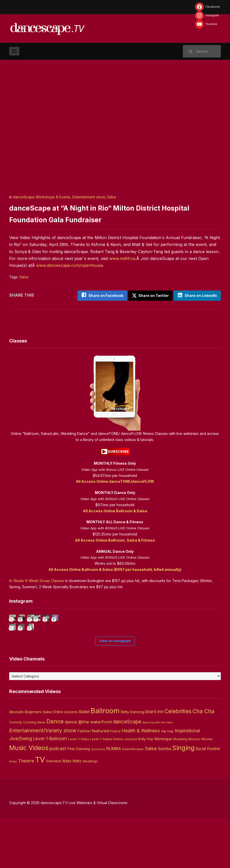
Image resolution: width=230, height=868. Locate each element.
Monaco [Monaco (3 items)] (194, 789)
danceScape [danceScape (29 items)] (127, 771)
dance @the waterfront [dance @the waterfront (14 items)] (88, 771)
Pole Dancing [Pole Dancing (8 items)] (79, 798)
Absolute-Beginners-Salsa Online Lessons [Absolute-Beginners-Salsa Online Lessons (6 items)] (43, 762)
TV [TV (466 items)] (40, 809)
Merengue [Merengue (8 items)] (163, 789)
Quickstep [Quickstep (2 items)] (98, 799)
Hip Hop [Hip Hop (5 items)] (167, 781)
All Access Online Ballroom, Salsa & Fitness (115, 537)
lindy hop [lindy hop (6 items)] (146, 789)
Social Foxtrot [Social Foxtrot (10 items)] (208, 798)
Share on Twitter (146, 296)
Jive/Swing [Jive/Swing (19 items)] (21, 788)
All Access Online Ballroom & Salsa (115, 508)
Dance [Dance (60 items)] (55, 771)
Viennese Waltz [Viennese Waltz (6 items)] (59, 811)
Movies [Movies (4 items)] (207, 789)
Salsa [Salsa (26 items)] (151, 798)
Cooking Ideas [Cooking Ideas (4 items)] (34, 772)
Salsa (111, 197)
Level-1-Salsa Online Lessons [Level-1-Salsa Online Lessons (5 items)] (114, 789)
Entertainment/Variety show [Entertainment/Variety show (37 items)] (43, 780)
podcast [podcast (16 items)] (58, 798)
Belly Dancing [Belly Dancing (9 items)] (132, 761)
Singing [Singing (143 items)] (183, 797)
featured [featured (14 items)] (100, 780)
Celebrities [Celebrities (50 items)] (178, 761)
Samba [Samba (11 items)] (164, 798)
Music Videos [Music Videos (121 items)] (29, 797)
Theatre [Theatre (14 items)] (26, 810)
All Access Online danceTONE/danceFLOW (115, 478)
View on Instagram (115, 691)
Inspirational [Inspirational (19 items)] (187, 780)
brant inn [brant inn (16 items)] (154, 761)
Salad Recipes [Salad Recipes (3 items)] (133, 799)
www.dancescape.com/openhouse (70, 265)
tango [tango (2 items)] (13, 811)
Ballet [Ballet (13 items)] (84, 761)
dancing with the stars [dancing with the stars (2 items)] (158, 772)
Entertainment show (89, 197)
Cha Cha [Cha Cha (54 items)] (203, 761)
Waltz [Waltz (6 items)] (77, 811)
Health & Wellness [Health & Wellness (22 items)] (141, 780)
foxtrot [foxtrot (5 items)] (115, 781)
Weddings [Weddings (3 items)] (90, 811)
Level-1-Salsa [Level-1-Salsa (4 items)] (79, 789)
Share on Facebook (98, 295)
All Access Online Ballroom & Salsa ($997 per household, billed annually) (115, 566)
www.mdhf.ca (122, 258)
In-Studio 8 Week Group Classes (37, 578)
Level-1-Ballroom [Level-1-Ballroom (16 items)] (50, 788)
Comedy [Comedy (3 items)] (16, 772)
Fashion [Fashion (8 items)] (84, 781)
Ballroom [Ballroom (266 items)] (105, 760)
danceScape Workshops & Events (42, 197)
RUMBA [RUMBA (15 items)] (114, 798)
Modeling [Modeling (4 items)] (180, 789)
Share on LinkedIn (201, 295)
